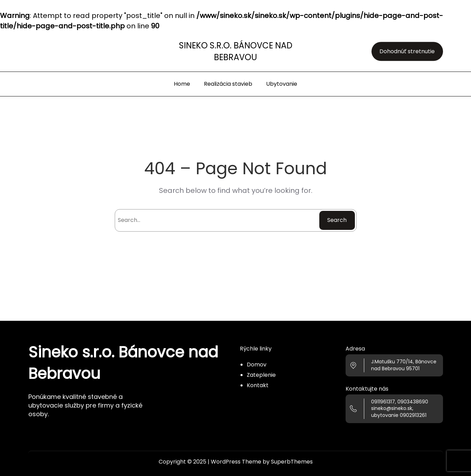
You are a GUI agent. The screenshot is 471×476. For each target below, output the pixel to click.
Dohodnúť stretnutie (407, 51)
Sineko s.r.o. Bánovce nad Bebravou (236, 51)
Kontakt (258, 385)
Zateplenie (261, 375)
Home (182, 84)
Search (337, 220)
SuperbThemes (292, 462)
